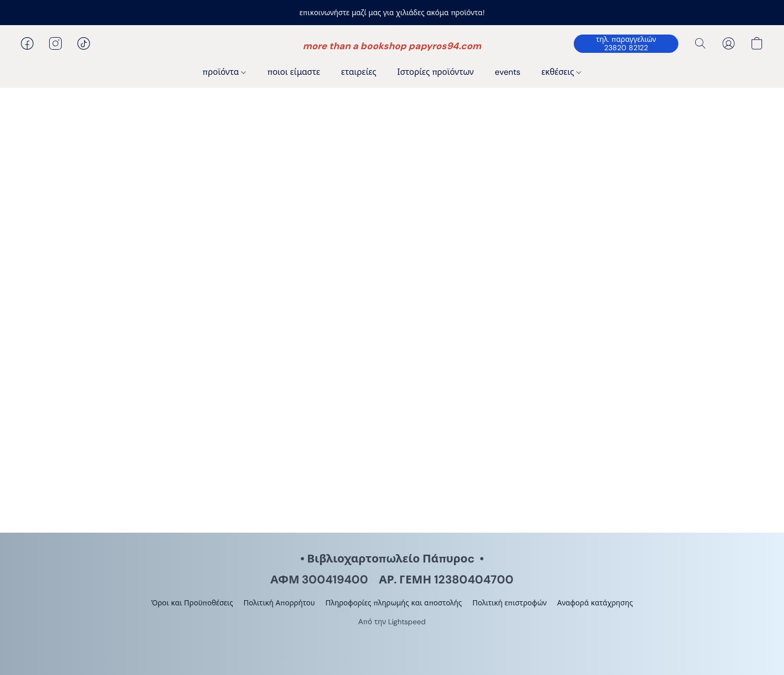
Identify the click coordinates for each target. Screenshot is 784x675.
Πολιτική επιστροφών (509, 603)
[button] (392, 46)
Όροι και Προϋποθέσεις (192, 603)
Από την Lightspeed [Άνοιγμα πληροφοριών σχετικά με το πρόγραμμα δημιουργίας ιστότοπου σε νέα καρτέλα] (392, 622)
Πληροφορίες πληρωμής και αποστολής (394, 603)
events (508, 72)
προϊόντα (224, 72)
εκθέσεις (561, 72)
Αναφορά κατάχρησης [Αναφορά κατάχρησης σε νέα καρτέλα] (595, 603)
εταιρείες (359, 72)
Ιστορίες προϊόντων (436, 72)
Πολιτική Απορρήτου (279, 603)
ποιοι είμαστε (294, 72)
